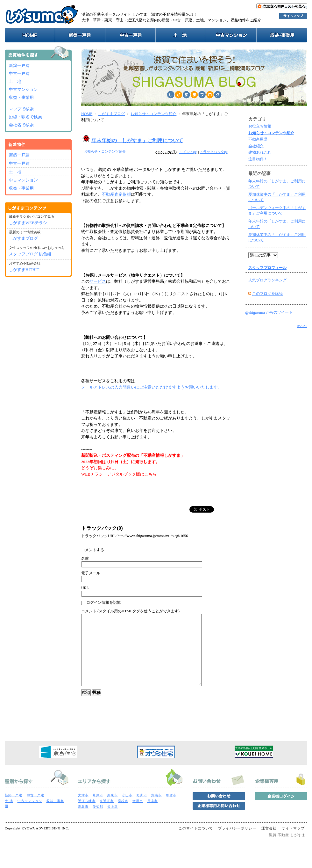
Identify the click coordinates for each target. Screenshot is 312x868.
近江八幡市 (87, 815)
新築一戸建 (19, 66)
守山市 (127, 810)
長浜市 (152, 815)
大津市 (83, 810)
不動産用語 (258, 139)
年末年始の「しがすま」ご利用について (137, 140)
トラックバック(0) (214, 152)
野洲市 (142, 810)
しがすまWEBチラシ (28, 223)
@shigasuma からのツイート (269, 312)
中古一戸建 (19, 73)
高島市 (83, 821)
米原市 (138, 815)
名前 (85, 558)
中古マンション (23, 89)
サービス (98, 281)
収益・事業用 (21, 97)
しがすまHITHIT (24, 270)
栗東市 (113, 810)
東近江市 (107, 815)
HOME (87, 114)
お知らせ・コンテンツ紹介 (153, 114)
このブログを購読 (267, 294)
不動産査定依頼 (116, 194)
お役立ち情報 (260, 126)
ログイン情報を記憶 (101, 603)
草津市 (98, 810)
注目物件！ (258, 159)
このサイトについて (196, 842)
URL (85, 588)
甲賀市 (171, 810)
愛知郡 (98, 821)
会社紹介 (256, 146)
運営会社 (269, 842)
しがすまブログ (111, 114)
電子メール (91, 573)
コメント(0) (188, 152)
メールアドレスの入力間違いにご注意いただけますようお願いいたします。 (152, 387)
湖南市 (156, 810)
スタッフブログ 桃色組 (30, 254)
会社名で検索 (21, 125)
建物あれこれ (260, 152)
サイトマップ (293, 842)
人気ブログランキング (267, 280)
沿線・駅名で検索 (25, 117)
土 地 (15, 81)
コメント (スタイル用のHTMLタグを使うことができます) (130, 611)
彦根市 (123, 815)
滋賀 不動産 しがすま (287, 849)
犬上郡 (113, 821)
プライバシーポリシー (237, 842)
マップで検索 (21, 109)
